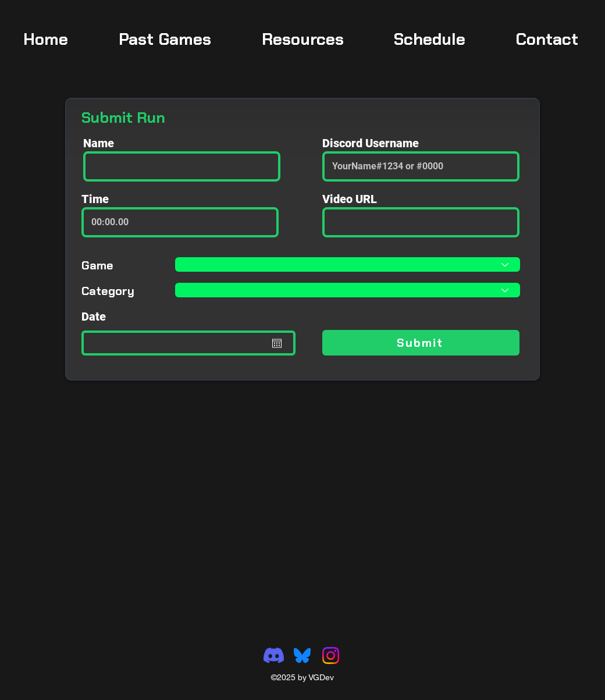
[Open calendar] (277, 343)
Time (95, 199)
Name (99, 143)
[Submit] (421, 343)
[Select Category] (348, 290)
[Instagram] (331, 655)
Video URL (350, 199)
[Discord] (274, 655)
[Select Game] (348, 264)
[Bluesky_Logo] (302, 655)
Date (94, 317)
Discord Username (371, 143)
